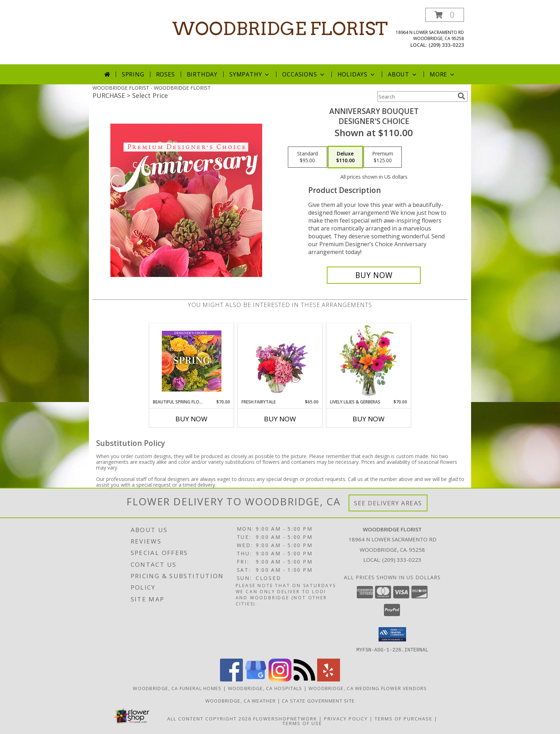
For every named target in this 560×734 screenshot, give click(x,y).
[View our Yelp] (329, 679)
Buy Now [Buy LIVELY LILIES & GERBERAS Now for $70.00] (369, 419)
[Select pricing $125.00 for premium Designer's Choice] (383, 157)
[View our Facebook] (231, 679)
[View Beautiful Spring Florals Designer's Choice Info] (192, 361)
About (403, 74)
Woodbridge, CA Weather (241, 700)
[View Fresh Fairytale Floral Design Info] (280, 361)
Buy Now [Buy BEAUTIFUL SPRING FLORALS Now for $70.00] (191, 419)
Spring (133, 74)
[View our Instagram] (280, 679)
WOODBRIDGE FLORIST (280, 29)
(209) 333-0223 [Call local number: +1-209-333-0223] (446, 45)
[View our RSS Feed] (304, 679)
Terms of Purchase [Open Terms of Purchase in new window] (404, 718)
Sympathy (250, 74)
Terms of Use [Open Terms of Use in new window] (302, 723)
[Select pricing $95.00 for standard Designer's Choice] (307, 157)
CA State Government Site (318, 700)
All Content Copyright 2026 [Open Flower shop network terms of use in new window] (209, 718)
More (443, 74)
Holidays (357, 74)
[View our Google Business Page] (256, 679)
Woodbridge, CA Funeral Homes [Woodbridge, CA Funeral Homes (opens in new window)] (177, 688)
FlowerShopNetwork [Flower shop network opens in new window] (285, 718)
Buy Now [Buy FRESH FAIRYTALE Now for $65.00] (280, 419)
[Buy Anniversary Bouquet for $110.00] (374, 275)
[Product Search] (416, 96)
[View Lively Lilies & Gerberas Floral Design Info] (369, 361)
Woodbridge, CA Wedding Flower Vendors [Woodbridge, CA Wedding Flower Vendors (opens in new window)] (368, 688)
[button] (445, 15)
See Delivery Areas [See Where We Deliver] (388, 503)
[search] (461, 96)
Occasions (304, 74)
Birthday (202, 74)
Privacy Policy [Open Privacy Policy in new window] (346, 718)
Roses (166, 74)
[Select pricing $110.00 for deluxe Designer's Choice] (345, 157)
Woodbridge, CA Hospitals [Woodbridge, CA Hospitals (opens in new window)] (265, 688)
